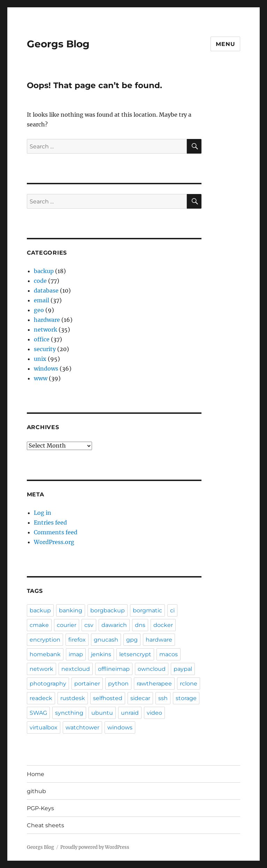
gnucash (106, 640)
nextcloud (76, 669)
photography (48, 684)
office (42, 339)
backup (44, 271)
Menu (225, 44)
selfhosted (108, 698)
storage (186, 698)
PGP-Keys (40, 808)
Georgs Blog (58, 44)
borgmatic (147, 610)
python (118, 684)
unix (40, 359)
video (154, 713)
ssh (163, 698)
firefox (77, 640)
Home (36, 774)
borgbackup (108, 610)
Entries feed (50, 522)
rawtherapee (154, 684)
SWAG (38, 713)
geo (39, 310)
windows (46, 369)
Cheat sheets (45, 825)
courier (67, 625)
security (45, 349)
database (46, 290)
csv (89, 625)
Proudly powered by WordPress (95, 847)
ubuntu (102, 713)
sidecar (140, 698)
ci (172, 610)
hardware (47, 320)
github (36, 791)
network (45, 330)
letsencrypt (135, 654)
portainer (87, 684)
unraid (130, 713)
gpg (132, 640)
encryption (45, 640)
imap (76, 654)
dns (140, 625)
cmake (39, 625)
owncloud (152, 669)
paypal (183, 669)
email (41, 300)
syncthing (69, 713)
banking (71, 610)
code (40, 281)
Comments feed (56, 532)
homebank (45, 654)
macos (169, 654)
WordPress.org (54, 542)
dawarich (114, 625)
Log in (43, 513)
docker (163, 625)
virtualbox (44, 727)
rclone (189, 684)
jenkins (101, 654)
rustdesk (73, 698)
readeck (41, 698)
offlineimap (114, 669)
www (41, 378)
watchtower (82, 727)
